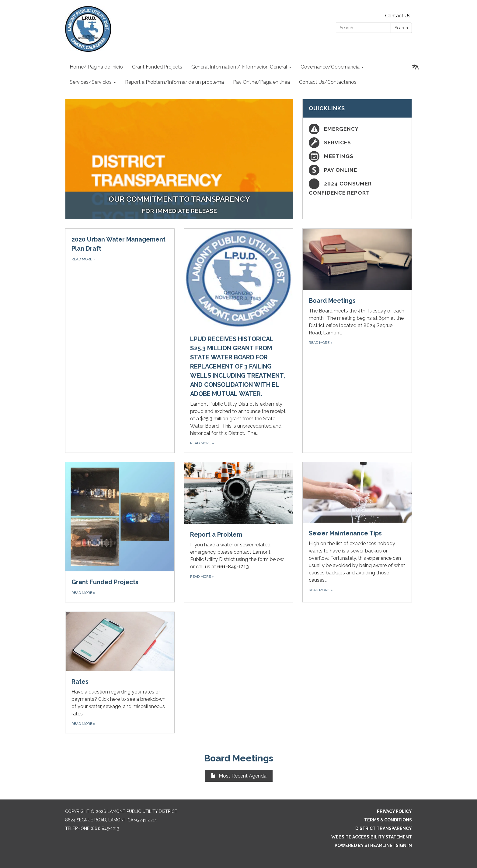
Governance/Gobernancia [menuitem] (330, 67)
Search (401, 28)
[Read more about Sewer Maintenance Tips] (357, 532)
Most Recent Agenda (239, 776)
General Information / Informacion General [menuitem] (239, 67)
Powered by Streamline (364, 845)
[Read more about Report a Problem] (238, 532)
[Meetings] (357, 156)
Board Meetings (239, 758)
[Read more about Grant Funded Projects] (120, 532)
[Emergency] (357, 129)
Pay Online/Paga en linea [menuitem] (261, 82)
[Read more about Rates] (120, 672)
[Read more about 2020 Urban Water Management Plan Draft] (120, 341)
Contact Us (398, 16)
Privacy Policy (394, 811)
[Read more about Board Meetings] (357, 341)
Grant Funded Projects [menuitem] (157, 67)
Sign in (404, 845)
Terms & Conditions (388, 820)
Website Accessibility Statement (372, 837)
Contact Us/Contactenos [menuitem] (328, 82)
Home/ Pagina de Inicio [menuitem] (96, 67)
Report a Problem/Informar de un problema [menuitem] (174, 82)
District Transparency (384, 828)
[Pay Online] (357, 170)
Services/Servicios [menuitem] (91, 82)
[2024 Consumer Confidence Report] (357, 188)
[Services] (357, 143)
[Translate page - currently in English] (416, 67)
